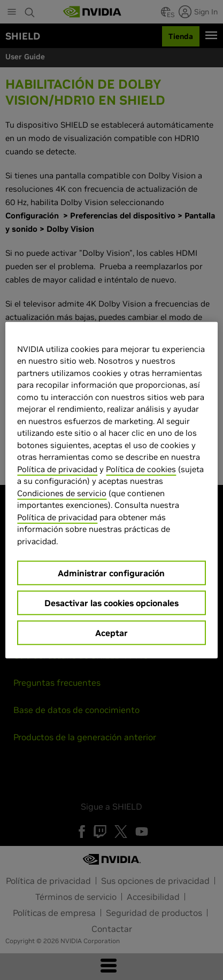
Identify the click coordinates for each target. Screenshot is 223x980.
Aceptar (111, 633)
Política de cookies (141, 469)
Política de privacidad (57, 469)
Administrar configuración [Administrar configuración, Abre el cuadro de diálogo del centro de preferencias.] (111, 573)
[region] (111, 490)
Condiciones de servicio (62, 493)
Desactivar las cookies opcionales (111, 603)
